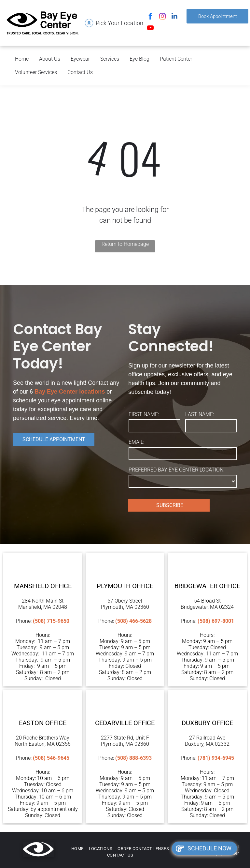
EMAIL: (136, 442)
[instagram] (162, 17)
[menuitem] (77, 849)
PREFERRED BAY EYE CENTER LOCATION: (176, 470)
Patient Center (176, 59)
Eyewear (80, 59)
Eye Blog (139, 59)
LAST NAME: (200, 414)
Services (110, 59)
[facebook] (150, 17)
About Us (50, 59)
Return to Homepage (125, 244)
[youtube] (150, 29)
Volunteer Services (36, 72)
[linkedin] (174, 17)
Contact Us (80, 72)
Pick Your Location (119, 23)
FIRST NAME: (144, 414)
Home (22, 59)
